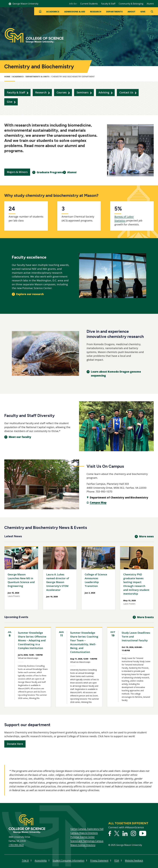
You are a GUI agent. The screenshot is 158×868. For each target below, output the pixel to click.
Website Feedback (134, 860)
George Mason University (25, 4)
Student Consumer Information (68, 860)
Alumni (150, 4)
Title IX (25, 860)
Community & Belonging (131, 4)
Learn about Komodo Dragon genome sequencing (116, 374)
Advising (104, 92)
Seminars (83, 92)
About (132, 12)
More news (146, 536)
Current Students (89, 4)
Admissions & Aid (75, 12)
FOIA (117, 860)
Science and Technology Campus (87, 841)
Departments (114, 12)
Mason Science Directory (83, 845)
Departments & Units (38, 77)
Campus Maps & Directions (84, 833)
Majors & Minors (17, 172)
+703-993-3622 (16, 845)
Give (143, 12)
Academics (53, 12)
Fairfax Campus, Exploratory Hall (87, 829)
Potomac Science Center (83, 837)
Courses (62, 92)
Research (96, 12)
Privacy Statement (99, 860)
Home (7, 77)
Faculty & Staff (108, 4)
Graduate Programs (50, 172)
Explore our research (30, 294)
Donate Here (15, 744)
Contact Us (126, 92)
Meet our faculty (20, 437)
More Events (145, 617)
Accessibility (41, 860)
